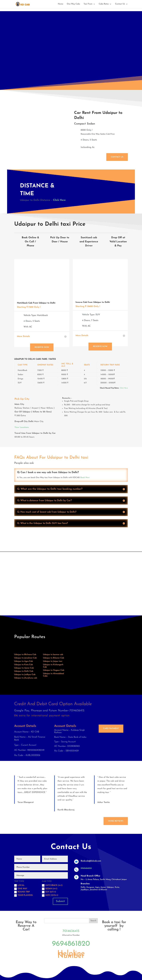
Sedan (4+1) (50, 889)
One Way (21, 889)
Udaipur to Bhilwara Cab (25, 655)
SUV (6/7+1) (49, 892)
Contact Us (120, 4)
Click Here (59, 200)
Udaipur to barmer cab (53, 655)
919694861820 (86, 868)
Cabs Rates (104, 4)
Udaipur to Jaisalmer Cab (25, 658)
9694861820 (71, 944)
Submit (60, 901)
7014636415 (71, 931)
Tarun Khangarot (26, 802)
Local (19, 885)
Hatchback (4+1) (52, 885)
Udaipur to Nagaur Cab (54, 670)
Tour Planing (23, 895)
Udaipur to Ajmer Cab (24, 668)
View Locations (22, 427)
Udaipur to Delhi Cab (24, 671)
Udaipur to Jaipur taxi (53, 661)
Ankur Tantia (104, 802)
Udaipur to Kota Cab (23, 665)
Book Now (85, 478)
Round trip (22, 892)
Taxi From (88, 4)
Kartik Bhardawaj (66, 810)
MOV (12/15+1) (50, 895)
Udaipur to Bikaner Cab (54, 658)
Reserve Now (42, 347)
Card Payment (111, 729)
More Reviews (116, 821)
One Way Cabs (73, 4)
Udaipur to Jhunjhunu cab (26, 678)
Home (60, 4)
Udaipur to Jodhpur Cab (25, 675)
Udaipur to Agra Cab (23, 661)
